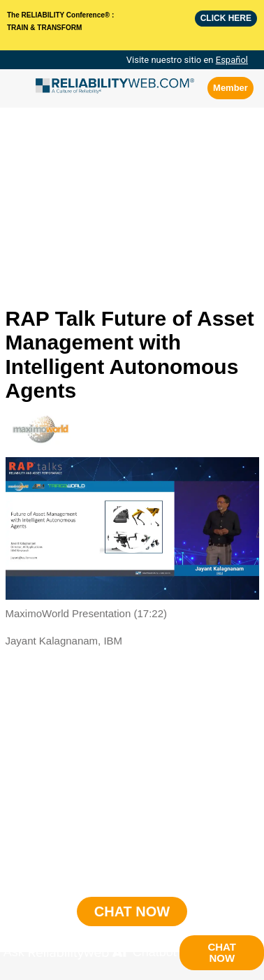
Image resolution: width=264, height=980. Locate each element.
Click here (226, 18)
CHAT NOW (222, 952)
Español (232, 60)
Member (230, 88)
